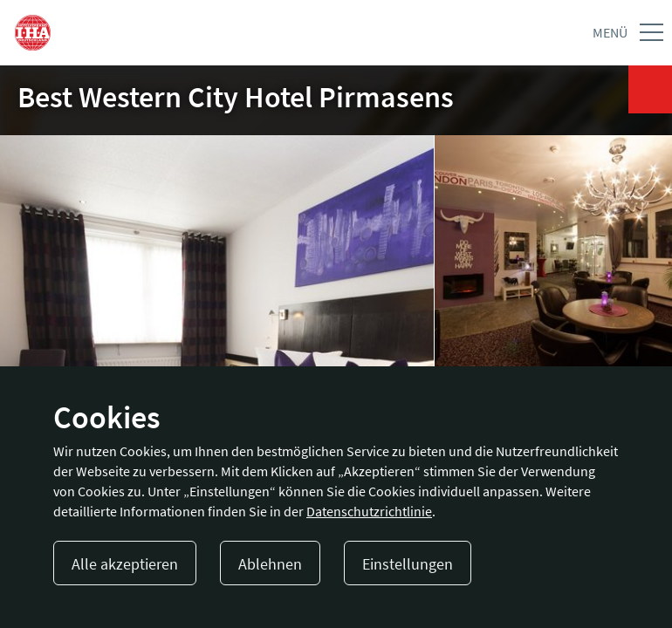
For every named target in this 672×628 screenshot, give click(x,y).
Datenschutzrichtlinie (369, 511)
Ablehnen (270, 564)
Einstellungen (408, 564)
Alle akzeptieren (125, 564)
